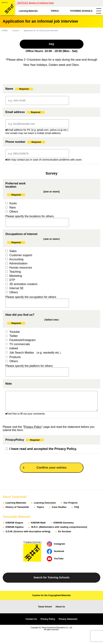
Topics (40, 507)
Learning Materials (28, 11)
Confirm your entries (45, 468)
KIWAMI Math (38, 523)
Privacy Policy (33, 427)
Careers (16, 30)
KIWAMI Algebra (15, 527)
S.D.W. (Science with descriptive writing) (28, 531)
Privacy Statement (68, 619)
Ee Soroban (64, 531)
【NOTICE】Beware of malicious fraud (35, 3)
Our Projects (71, 503)
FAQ (51, 44)
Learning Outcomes (45, 503)
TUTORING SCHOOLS (81, 11)
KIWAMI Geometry (64, 523)
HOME (5, 30)
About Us (60, 607)
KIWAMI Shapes (14, 523)
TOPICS (55, 11)
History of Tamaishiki (17, 507)
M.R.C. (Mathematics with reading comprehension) (59, 527)
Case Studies (59, 507)
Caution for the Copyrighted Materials (51, 595)
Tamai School (45, 607)
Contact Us (31, 619)
